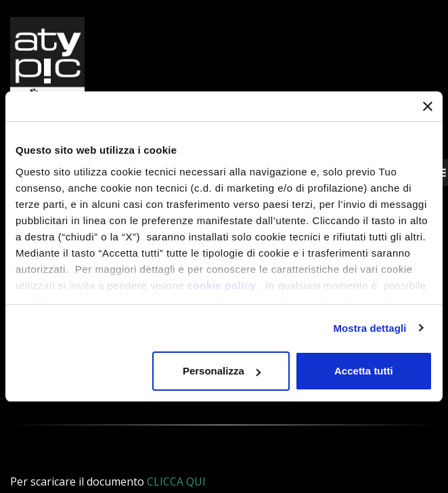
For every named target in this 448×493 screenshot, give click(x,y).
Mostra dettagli (369, 328)
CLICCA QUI (176, 481)
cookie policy (222, 285)
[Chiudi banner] (428, 106)
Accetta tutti (364, 371)
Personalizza (222, 371)
